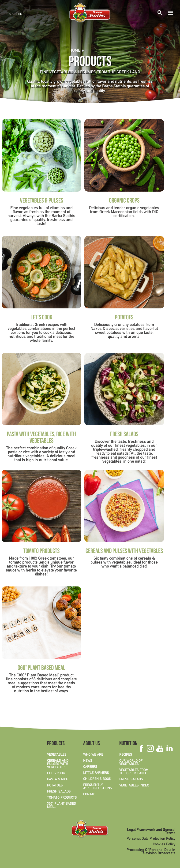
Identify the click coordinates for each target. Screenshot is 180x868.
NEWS (88, 761)
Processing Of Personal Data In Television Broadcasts (151, 852)
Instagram (150, 748)
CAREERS (90, 767)
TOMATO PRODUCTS (41, 552)
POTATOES (124, 318)
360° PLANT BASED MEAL (41, 668)
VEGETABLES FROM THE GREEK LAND (134, 772)
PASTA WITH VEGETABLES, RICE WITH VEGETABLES (41, 438)
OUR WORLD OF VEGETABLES (131, 762)
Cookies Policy (164, 844)
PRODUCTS (56, 744)
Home (75, 51)
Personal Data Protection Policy (151, 839)
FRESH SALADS (124, 435)
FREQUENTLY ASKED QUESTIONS (98, 787)
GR (11, 14)
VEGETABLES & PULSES (41, 201)
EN (20, 14)
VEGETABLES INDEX (134, 786)
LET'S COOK (41, 318)
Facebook (141, 748)
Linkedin (169, 748)
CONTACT (90, 794)
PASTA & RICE (58, 779)
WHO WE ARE (93, 755)
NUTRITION (128, 744)
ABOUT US (92, 744)
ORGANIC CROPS (124, 201)
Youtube (160, 748)
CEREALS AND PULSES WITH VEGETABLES (124, 552)
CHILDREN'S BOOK (97, 779)
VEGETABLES (57, 755)
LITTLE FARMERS (96, 773)
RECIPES (126, 755)
